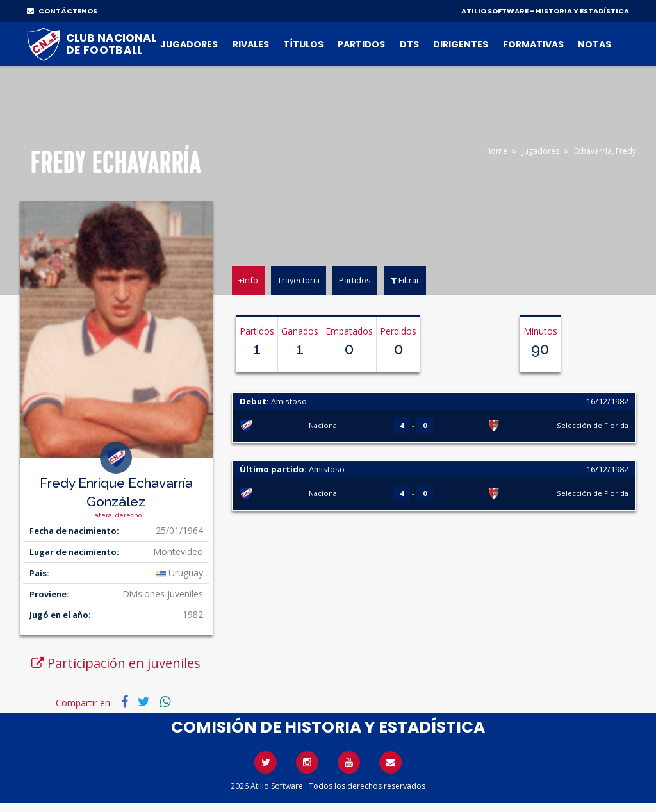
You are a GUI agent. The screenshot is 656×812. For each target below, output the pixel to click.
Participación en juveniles (116, 663)
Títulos (303, 44)
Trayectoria (299, 280)
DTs (409, 44)
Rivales (251, 44)
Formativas (533, 44)
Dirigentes (461, 44)
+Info (248, 280)
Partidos (361, 44)
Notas (594, 44)
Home (496, 151)
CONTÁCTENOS (62, 11)
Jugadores (189, 44)
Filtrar (405, 280)
